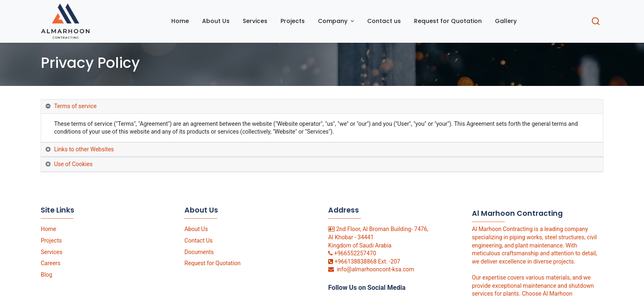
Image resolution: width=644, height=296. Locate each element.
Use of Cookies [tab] (74, 164)
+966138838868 (355, 261)
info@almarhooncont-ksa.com (375, 269)
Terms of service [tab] (76, 106)
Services (52, 252)
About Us (196, 229)
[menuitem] (180, 21)
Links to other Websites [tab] (84, 149)
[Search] (596, 22)
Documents (199, 252)
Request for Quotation (213, 263)
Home (48, 229)
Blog (46, 275)
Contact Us (199, 240)
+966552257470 (355, 253)
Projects (51, 240)
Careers (51, 263)
